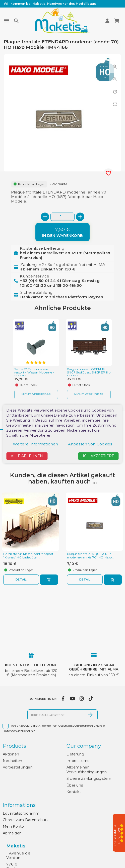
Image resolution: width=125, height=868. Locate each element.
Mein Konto (13, 826)
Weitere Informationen (35, 444)
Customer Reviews (117, 835)
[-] (45, 217)
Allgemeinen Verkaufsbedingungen (87, 769)
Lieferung (75, 754)
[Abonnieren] (90, 715)
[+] (80, 217)
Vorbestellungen (18, 767)
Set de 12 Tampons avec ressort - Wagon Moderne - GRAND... (34, 373)
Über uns (75, 785)
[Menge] (62, 217)
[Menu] (7, 21)
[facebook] (63, 699)
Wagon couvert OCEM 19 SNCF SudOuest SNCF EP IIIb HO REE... (89, 373)
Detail (21, 580)
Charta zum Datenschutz (26, 820)
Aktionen (11, 754)
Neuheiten (12, 761)
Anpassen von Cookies (90, 444)
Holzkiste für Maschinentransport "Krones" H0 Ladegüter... (28, 556)
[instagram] (82, 699)
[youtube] (72, 699)
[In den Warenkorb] (62, 232)
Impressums (78, 761)
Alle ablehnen (27, 456)
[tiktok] (91, 699)
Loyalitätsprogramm (21, 813)
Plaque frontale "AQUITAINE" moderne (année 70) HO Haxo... (91, 556)
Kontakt (74, 792)
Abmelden (12, 833)
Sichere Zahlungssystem (89, 779)
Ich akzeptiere (99, 456)
